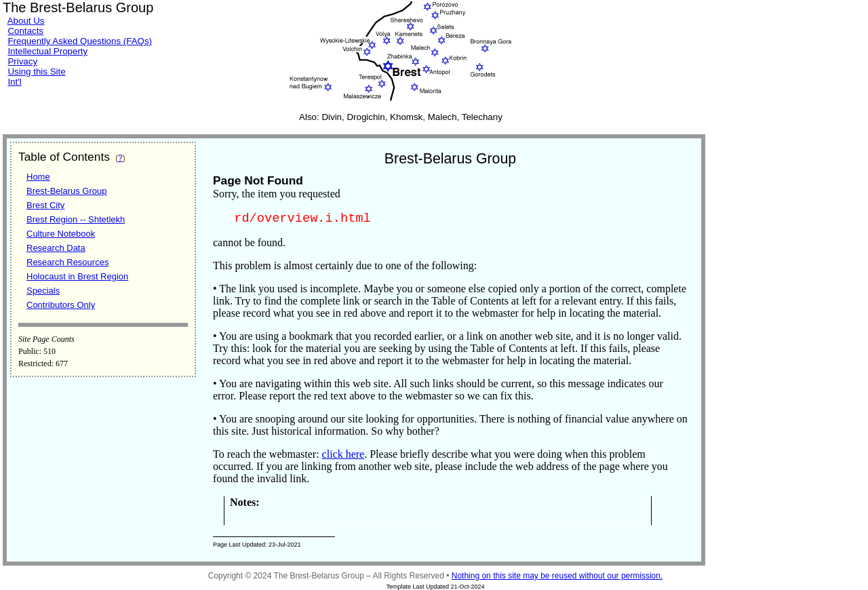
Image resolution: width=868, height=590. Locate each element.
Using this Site (36, 72)
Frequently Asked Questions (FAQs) (80, 41)
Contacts (25, 31)
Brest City (45, 205)
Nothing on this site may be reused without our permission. (557, 576)
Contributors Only (61, 305)
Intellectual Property (47, 51)
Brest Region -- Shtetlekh (76, 219)
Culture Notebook (61, 234)
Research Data (56, 248)
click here (343, 454)
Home (38, 177)
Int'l (14, 82)
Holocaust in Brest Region (77, 276)
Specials (43, 291)
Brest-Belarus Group (67, 191)
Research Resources (67, 262)
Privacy (22, 61)
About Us (26, 21)
